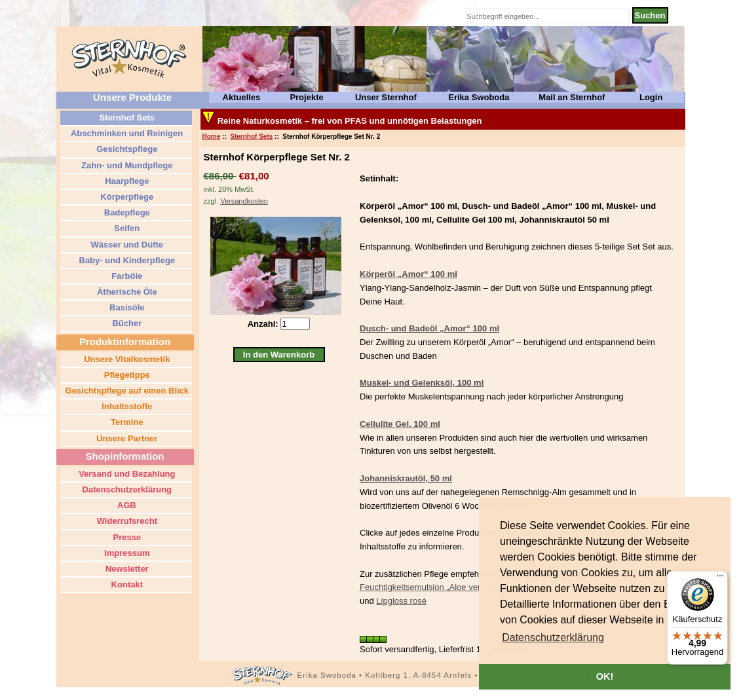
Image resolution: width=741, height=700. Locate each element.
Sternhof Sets (251, 137)
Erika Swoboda (479, 97)
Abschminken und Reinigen (126, 133)
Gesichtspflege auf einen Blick (126, 391)
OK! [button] (605, 676)
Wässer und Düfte (126, 245)
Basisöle (125, 307)
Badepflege (126, 212)
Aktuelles (242, 97)
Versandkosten (244, 201)
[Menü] (720, 579)
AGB (126, 505)
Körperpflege (126, 197)
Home (212, 137)
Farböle (126, 276)
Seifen (126, 228)
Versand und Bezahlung (126, 474)
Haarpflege (126, 181)
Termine (125, 422)
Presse (126, 537)
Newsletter (125, 569)
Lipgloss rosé (401, 601)
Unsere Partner (126, 438)
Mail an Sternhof (572, 97)
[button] (553, 638)
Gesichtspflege (126, 149)
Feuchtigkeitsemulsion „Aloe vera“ (424, 587)
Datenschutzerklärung (126, 489)
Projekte (306, 97)
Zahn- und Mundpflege (126, 165)
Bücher (126, 323)
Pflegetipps (126, 375)
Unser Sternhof (386, 97)
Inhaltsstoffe (126, 406)
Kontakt (126, 584)
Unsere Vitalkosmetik (126, 359)
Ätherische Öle (125, 292)
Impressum (126, 553)
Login (651, 97)
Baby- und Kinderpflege (126, 260)
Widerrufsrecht (126, 521)
